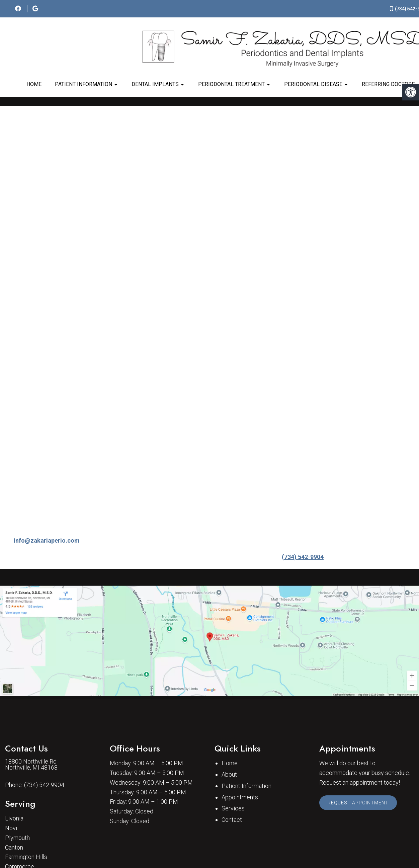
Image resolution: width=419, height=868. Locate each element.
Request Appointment (358, 803)
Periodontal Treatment (231, 84)
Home (34, 84)
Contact (232, 820)
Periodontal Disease (313, 84)
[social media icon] (19, 9)
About (229, 774)
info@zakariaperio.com (47, 540)
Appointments (240, 797)
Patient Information (83, 84)
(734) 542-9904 (303, 557)
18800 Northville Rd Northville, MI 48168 (31, 765)
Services (233, 808)
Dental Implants (155, 84)
